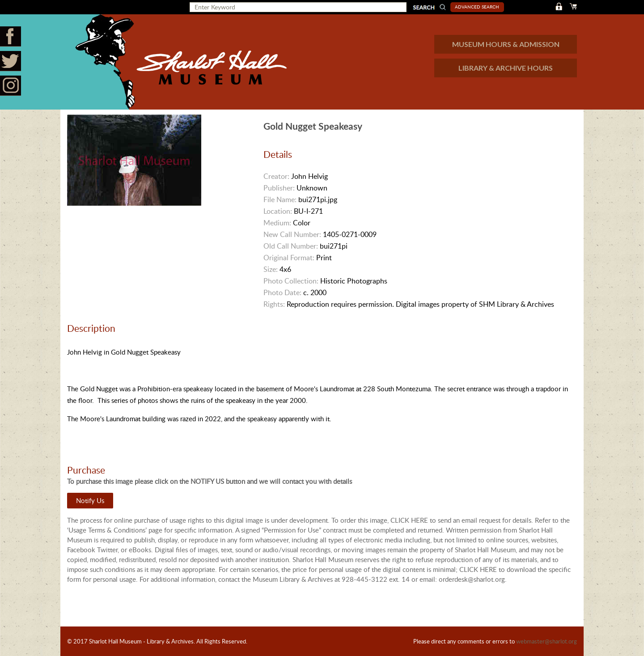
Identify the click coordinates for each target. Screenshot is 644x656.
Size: (271, 269)
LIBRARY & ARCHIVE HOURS (506, 68)
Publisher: (279, 188)
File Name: (280, 199)
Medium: (277, 223)
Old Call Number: (291, 246)
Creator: (276, 176)
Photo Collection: (291, 281)
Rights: (274, 304)
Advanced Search (477, 7)
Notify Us (90, 500)
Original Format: (289, 258)
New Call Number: (292, 234)
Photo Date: (282, 292)
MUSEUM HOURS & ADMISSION (506, 44)
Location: (278, 211)
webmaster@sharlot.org (547, 641)
